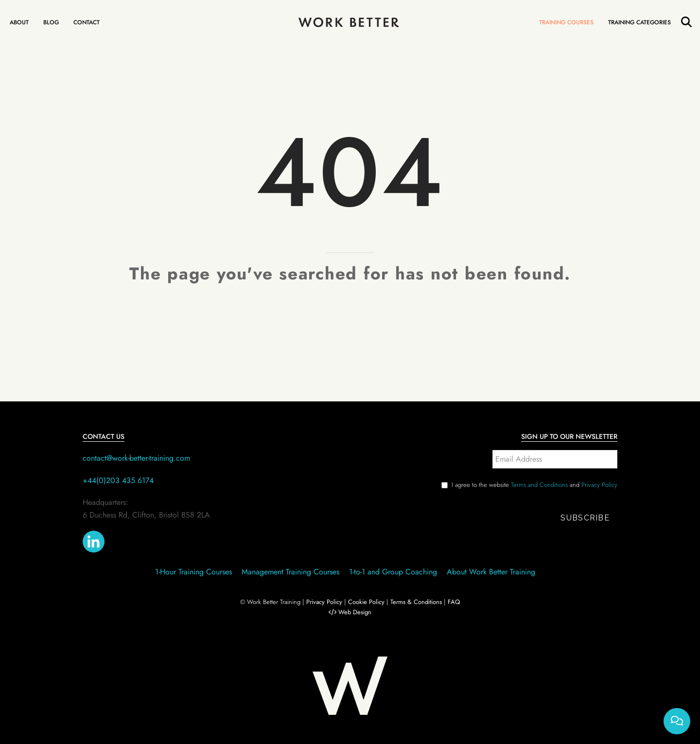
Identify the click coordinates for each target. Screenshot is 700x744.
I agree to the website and (534, 485)
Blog (51, 22)
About (19, 22)
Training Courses (566, 22)
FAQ (454, 602)
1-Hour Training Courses (193, 572)
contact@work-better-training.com (136, 458)
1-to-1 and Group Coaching (393, 572)
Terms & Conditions (416, 602)
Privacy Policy (599, 485)
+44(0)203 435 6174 (118, 480)
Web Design (355, 612)
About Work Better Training (491, 572)
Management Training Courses (290, 572)
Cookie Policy (366, 602)
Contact (87, 22)
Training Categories (639, 22)
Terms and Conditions (539, 485)
